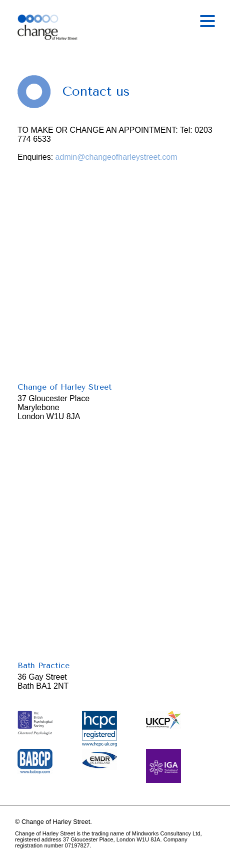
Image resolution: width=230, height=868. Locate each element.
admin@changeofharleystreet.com (116, 157)
